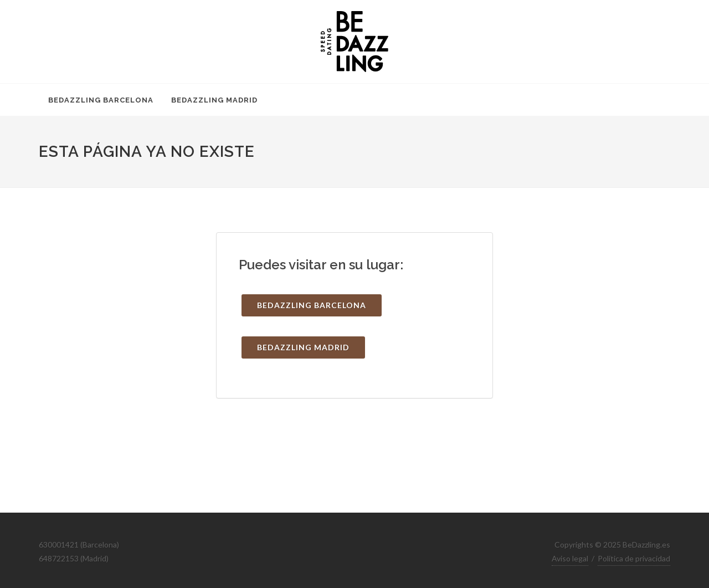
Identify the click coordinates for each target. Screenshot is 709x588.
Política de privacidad (634, 558)
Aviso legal (570, 558)
